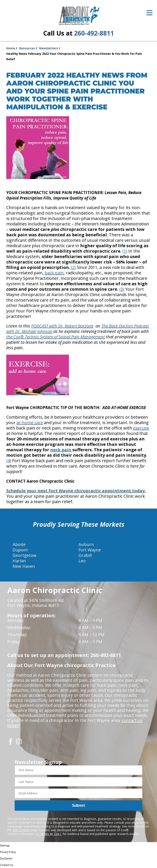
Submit (79, 805)
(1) (125, 251)
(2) (73, 267)
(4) (9, 461)
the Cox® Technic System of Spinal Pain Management (56, 337)
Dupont (20, 550)
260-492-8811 (94, 33)
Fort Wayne (90, 550)
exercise (141, 428)
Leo (82, 561)
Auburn (86, 544)
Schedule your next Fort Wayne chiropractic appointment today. (76, 491)
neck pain (61, 450)
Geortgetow (24, 555)
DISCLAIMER (21, 830)
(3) (122, 289)
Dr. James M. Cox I (48, 834)
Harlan (19, 561)
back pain (54, 273)
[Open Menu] (149, 13)
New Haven (24, 566)
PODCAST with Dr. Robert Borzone (62, 326)
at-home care (30, 422)
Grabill (85, 555)
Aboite (19, 544)
